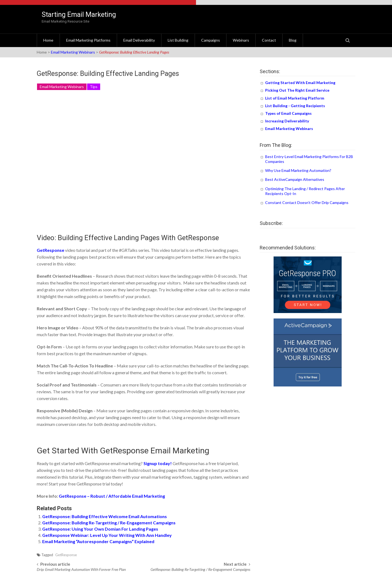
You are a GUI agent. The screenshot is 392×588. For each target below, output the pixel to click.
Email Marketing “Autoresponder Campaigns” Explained (98, 541)
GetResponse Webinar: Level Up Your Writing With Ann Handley (107, 535)
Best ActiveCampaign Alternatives (295, 179)
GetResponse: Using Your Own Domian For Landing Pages (100, 529)
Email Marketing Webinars (73, 52)
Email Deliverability (139, 40)
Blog (293, 40)
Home (48, 40)
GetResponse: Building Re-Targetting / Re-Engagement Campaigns (109, 523)
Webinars (241, 40)
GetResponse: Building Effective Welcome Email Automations (105, 516)
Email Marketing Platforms (88, 40)
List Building (178, 40)
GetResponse (66, 555)
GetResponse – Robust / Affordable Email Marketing (112, 496)
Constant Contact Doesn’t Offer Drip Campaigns (307, 202)
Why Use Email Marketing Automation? (298, 170)
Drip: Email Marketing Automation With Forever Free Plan (81, 569)
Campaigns (211, 40)
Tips (94, 87)
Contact (269, 40)
